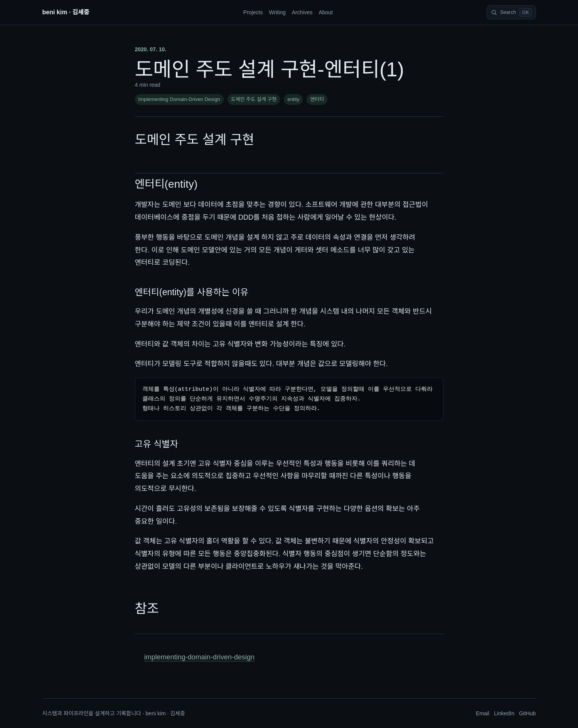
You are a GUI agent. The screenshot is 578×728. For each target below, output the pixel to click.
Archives (302, 12)
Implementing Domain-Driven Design (179, 99)
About (326, 12)
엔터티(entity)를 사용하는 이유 (192, 292)
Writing (277, 12)
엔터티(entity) (166, 184)
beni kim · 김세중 (66, 12)
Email (483, 713)
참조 (147, 609)
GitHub (527, 713)
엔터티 (317, 99)
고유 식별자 (157, 444)
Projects (253, 12)
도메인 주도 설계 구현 (254, 99)
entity (293, 99)
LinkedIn (504, 713)
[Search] (511, 12)
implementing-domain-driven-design (199, 657)
